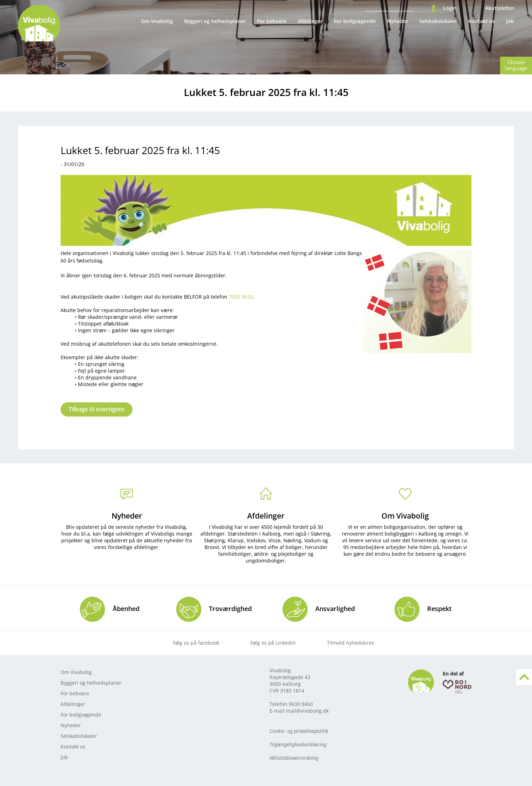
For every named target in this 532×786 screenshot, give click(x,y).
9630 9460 (301, 704)
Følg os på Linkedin (273, 643)
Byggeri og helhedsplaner (215, 21)
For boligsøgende (355, 21)
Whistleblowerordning (294, 758)
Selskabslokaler (438, 21)
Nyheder (398, 21)
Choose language (516, 65)
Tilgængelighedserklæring (298, 744)
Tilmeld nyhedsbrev (350, 643)
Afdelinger (310, 21)
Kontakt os (482, 21)
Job (510, 21)
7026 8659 (241, 297)
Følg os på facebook (196, 643)
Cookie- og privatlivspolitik (299, 731)
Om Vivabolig (157, 21)
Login (450, 8)
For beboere (272, 21)
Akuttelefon (500, 8)
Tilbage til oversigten (97, 409)
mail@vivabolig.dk (307, 711)
